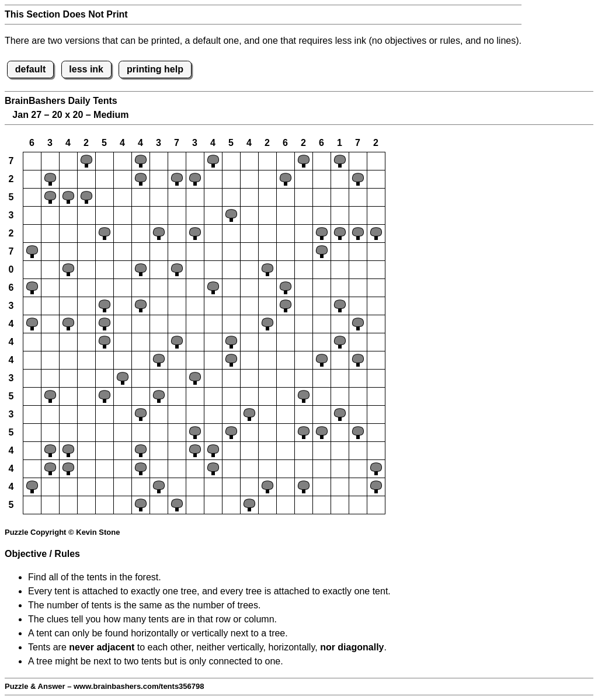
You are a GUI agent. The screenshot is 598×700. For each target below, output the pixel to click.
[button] (32, 161)
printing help (155, 69)
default (30, 69)
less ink (86, 69)
